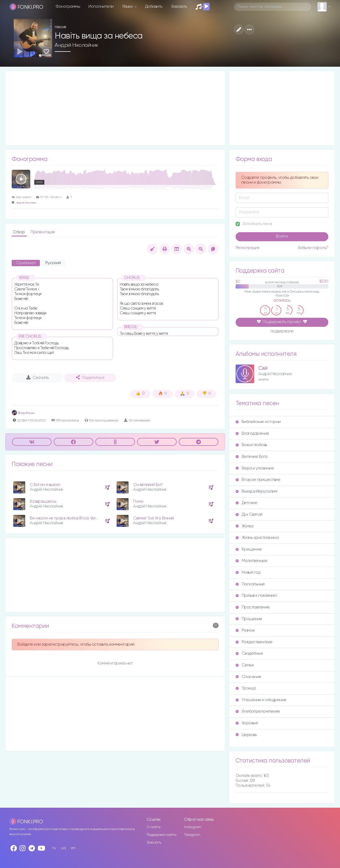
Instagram (193, 827)
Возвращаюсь (43, 501)
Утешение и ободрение (261, 700)
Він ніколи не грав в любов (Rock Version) (67, 518)
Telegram (192, 835)
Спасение (248, 677)
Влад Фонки (23, 413)
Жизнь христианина (257, 538)
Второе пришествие (258, 480)
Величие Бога (252, 457)
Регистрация (248, 248)
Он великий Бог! (148, 485)
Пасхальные (250, 584)
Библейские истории (258, 422)
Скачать (38, 378)
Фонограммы (68, 7)
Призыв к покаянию (256, 596)
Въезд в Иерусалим (256, 491)
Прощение (249, 619)
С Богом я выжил (45, 485)
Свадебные (249, 653)
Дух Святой (249, 515)
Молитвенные (252, 561)
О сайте (154, 827)
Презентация (43, 232)
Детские (246, 503)
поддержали (282, 332)
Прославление (253, 607)
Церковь (246, 735)
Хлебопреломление (258, 711)
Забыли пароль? (313, 248)
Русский (53, 263)
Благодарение (252, 433)
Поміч (138, 501)
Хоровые (247, 723)
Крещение (249, 549)
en (73, 848)
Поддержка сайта (161, 835)
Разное (245, 630)
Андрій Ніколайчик (76, 45)
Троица (246, 688)
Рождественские (254, 642)
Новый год (248, 572)
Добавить (154, 7)
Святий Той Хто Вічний (154, 518)
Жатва (245, 526)
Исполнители (101, 7)
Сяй (263, 368)
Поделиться (90, 378)
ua (63, 848)
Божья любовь (251, 445)
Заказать (179, 7)
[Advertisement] (115, 108)
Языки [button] (128, 7)
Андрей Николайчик (26, 203)
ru (54, 848)
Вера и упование (255, 468)
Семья (245, 665)
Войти (282, 236)
